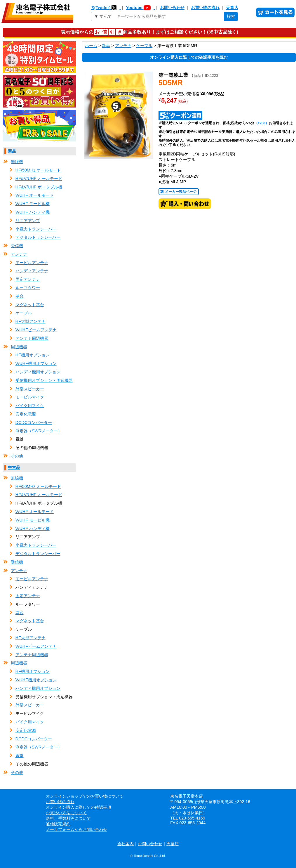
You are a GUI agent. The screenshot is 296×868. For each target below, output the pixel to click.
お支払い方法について (66, 813)
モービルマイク (30, 397)
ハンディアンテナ (32, 271)
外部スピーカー (30, 389)
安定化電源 (26, 414)
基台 (20, 296)
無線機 (17, 162)
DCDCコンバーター (34, 422)
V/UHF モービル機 (33, 204)
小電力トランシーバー (36, 229)
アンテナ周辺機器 (32, 338)
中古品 (14, 467)
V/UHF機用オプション (36, 363)
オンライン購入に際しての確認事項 (79, 807)
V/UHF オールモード (35, 195)
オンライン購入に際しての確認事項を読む (189, 57)
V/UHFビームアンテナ (36, 330)
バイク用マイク (30, 406)
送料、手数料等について (68, 818)
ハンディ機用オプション (38, 372)
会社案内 (126, 844)
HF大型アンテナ (31, 321)
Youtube (140, 8)
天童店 (232, 8)
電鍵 (20, 756)
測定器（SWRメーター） (39, 431)
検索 (231, 16)
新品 (12, 151)
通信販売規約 (58, 824)
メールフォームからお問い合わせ (76, 829)
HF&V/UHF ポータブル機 (39, 187)
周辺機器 (19, 347)
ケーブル (24, 313)
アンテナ (19, 254)
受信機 (17, 246)
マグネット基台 (30, 305)
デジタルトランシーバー (38, 237)
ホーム (91, 46)
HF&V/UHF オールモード (39, 179)
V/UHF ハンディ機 (33, 212)
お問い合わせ (172, 8)
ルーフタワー (28, 288)
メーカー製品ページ (181, 192)
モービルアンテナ (32, 263)
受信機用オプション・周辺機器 (44, 380)
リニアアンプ (28, 221)
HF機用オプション (33, 355)
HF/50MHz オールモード (38, 170)
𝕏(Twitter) (106, 8)
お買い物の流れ (205, 8)
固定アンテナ (28, 279)
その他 (17, 456)
